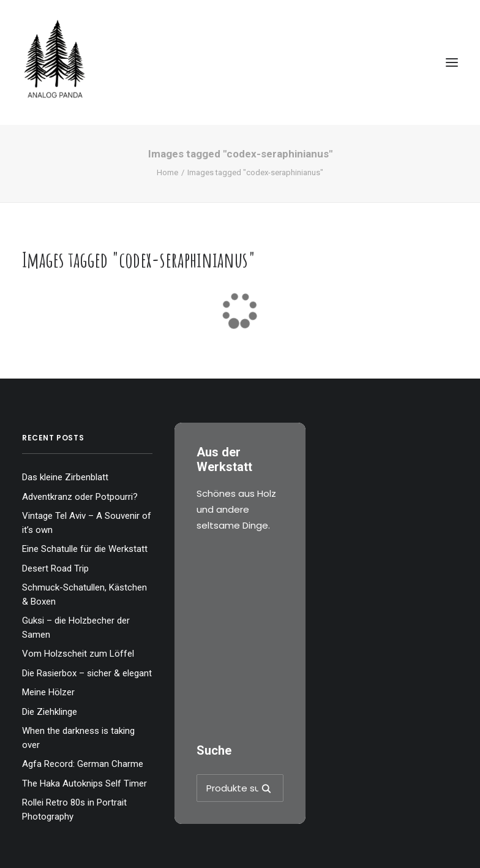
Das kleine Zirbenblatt (65, 477)
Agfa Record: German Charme (83, 764)
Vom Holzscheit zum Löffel (78, 654)
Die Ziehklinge (50, 712)
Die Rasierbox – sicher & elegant (87, 673)
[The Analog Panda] (240, 62)
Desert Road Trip (55, 568)
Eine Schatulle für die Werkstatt (85, 549)
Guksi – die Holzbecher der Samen (76, 628)
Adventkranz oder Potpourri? (80, 497)
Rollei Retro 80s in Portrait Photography (74, 810)
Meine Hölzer (48, 692)
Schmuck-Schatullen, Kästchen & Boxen (84, 594)
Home (167, 172)
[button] (452, 62)
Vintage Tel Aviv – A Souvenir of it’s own (87, 523)
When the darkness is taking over (78, 738)
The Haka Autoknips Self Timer (84, 783)
